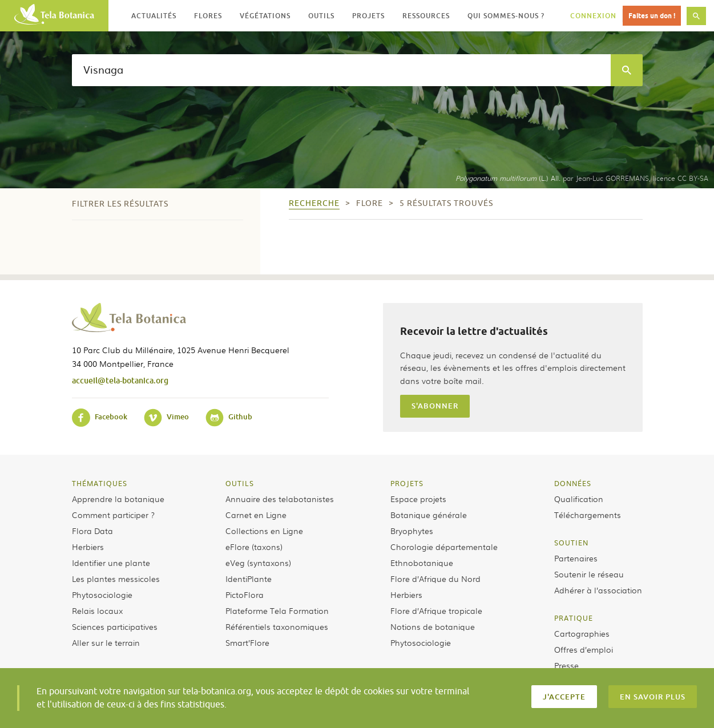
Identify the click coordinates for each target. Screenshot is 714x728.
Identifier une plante (111, 563)
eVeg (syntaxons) (258, 563)
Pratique (574, 618)
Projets (407, 483)
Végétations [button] (265, 16)
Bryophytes (412, 531)
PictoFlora (245, 594)
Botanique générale (429, 515)
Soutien (571, 543)
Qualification (579, 499)
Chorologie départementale (444, 547)
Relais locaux (97, 610)
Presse (566, 665)
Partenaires (576, 558)
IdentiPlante (249, 579)
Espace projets (418, 499)
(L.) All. (508, 178)
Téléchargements (588, 515)
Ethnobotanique (422, 563)
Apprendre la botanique (118, 499)
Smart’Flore (247, 642)
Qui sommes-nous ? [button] (506, 16)
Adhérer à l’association (598, 590)
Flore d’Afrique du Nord (435, 579)
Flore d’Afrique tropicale (436, 610)
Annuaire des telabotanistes (280, 499)
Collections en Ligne (264, 531)
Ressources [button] (426, 16)
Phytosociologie (102, 594)
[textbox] (341, 70)
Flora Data (92, 531)
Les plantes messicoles (116, 579)
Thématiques (100, 483)
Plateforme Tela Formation (277, 610)
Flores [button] (208, 16)
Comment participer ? (113, 515)
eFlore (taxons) (254, 547)
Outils (240, 483)
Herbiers (88, 547)
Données (573, 483)
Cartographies (582, 633)
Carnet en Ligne (256, 515)
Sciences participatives (115, 626)
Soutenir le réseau (589, 574)
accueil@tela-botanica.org (120, 380)
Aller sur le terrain (106, 642)
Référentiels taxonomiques (277, 626)
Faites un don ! (652, 16)
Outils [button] (321, 16)
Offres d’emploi (584, 649)
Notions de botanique (433, 626)
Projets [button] (368, 16)
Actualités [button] (154, 16)
